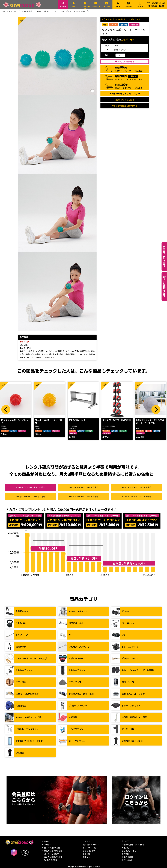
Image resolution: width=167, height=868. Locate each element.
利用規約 (125, 848)
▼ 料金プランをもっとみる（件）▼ (125, 94)
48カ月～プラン (83, 496)
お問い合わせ (96, 6)
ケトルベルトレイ (111, 420)
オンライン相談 (85, 8)
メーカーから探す (51, 854)
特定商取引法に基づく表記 (133, 844)
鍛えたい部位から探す (164, 287)
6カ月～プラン (30, 487)
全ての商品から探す (52, 848)
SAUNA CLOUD (50, 860)
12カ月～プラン (83, 487)
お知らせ (48, 844)
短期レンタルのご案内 (125, 100)
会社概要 (125, 841)
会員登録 (129, 6)
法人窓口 (107, 6)
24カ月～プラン (137, 487)
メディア (86, 841)
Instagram (14, 852)
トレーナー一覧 (89, 848)
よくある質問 (127, 857)
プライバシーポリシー (131, 851)
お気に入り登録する (126, 62)
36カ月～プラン (30, 496)
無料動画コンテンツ (91, 844)
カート (118, 5)
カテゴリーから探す (164, 256)
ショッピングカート (91, 851)
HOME (47, 841)
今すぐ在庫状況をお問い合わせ (125, 106)
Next (156, 409)
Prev (6, 409)
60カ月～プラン (137, 496)
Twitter (25, 852)
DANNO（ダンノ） (121, 50)
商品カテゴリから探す (53, 851)
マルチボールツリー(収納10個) (151, 420)
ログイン (140, 6)
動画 (74, 6)
